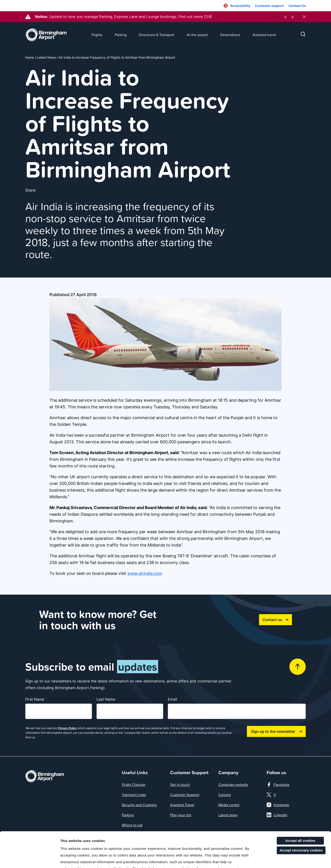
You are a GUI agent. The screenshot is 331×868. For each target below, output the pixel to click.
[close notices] (304, 17)
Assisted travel (264, 35)
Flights (97, 35)
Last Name (106, 699)
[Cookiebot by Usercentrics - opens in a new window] (30, 859)
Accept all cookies (300, 805)
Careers (225, 795)
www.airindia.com (145, 573)
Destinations (230, 35)
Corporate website (233, 785)
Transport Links (134, 795)
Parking (121, 35)
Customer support (269, 6)
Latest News (46, 57)
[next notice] (292, 17)
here (233, 840)
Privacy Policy (67, 728)
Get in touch (180, 785)
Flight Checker (134, 785)
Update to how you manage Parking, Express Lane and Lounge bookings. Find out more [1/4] (131, 17)
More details (241, 859)
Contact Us (297, 6)
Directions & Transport (157, 35)
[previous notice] (285, 17)
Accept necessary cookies (301, 815)
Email (173, 699)
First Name (35, 699)
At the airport (197, 35)
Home (30, 57)
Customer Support (185, 795)
